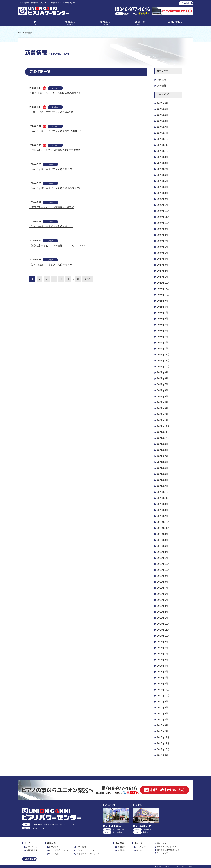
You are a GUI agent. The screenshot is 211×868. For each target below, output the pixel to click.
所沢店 (139, 850)
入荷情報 (55, 107)
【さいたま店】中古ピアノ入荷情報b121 (51, 169)
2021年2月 (163, 486)
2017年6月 (163, 660)
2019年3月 (163, 552)
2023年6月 (163, 319)
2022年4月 (163, 402)
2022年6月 (163, 390)
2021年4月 (163, 474)
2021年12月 (163, 426)
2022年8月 (163, 378)
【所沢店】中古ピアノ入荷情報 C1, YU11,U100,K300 (57, 246)
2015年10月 (163, 749)
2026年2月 (163, 127)
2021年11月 (163, 432)
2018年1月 (163, 618)
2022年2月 (163, 414)
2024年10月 (163, 223)
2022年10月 (163, 367)
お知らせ (55, 88)
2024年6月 (163, 247)
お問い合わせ (175, 23)
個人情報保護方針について (168, 850)
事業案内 (70, 23)
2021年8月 (163, 450)
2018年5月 (163, 600)
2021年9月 (163, 444)
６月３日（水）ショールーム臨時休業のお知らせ (55, 93)
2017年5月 (163, 666)
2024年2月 (163, 271)
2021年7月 (163, 456)
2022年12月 (163, 355)
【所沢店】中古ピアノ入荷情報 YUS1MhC (52, 207)
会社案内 (105, 23)
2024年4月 (163, 259)
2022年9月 (163, 372)
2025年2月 (163, 199)
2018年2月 (163, 612)
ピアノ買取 (54, 854)
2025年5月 (163, 181)
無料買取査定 (32, 850)
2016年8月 (163, 707)
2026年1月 (163, 133)
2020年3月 (163, 510)
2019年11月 (163, 528)
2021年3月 (163, 480)
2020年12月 (163, 492)
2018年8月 (163, 582)
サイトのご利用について (167, 847)
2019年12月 (163, 522)
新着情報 (121, 850)
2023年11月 (163, 289)
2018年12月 (163, 564)
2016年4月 (163, 720)
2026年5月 (163, 109)
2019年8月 (163, 540)
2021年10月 (163, 438)
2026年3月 (163, 121)
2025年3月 (163, 193)
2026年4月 (163, 115)
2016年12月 (163, 690)
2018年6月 (163, 594)
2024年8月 (163, 235)
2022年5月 (163, 396)
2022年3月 (163, 408)
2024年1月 (163, 277)
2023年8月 (163, 307)
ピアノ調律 (81, 847)
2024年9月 (163, 229)
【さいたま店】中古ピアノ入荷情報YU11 (51, 226)
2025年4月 (163, 187)
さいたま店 (141, 847)
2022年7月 (163, 384)
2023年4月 (163, 331)
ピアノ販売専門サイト (59, 850)
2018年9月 (163, 576)
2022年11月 (163, 361)
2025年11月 (163, 145)
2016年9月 (163, 701)
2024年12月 (163, 211)
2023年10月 (163, 295)
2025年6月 (163, 175)
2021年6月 (163, 462)
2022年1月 (163, 420)
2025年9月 (163, 157)
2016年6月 (163, 714)
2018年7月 (163, 588)
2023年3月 (163, 337)
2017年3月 (163, 678)
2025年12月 (163, 139)
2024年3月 (163, 265)
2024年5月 (163, 253)
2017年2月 (163, 684)
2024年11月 (163, 217)
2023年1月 (163, 349)
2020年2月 (163, 516)
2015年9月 (163, 755)
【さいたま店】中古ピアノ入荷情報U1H (51, 265)
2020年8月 (163, 504)
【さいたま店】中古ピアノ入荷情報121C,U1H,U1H (56, 131)
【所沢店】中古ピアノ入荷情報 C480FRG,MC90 (55, 150)
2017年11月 (163, 630)
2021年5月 (163, 468)
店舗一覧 (140, 23)
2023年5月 (163, 325)
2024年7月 (163, 241)
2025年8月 (163, 163)
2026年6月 (163, 103)
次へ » (87, 279)
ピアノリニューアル (85, 850)
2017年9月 (163, 642)
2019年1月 (163, 558)
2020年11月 (163, 498)
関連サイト (162, 843)
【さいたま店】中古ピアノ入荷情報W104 (51, 112)
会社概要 (121, 847)
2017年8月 (163, 648)
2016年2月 (163, 731)
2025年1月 (163, 205)
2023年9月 (163, 301)
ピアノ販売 (54, 847)
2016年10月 (163, 695)
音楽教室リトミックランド (88, 854)
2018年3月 (163, 606)
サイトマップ (162, 853)
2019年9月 (163, 534)
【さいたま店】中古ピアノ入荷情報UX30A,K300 (55, 188)
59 (78, 279)
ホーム (27, 843)
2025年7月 (163, 169)
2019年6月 (163, 546)
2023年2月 (163, 342)
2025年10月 (163, 151)
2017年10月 (163, 636)
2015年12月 (163, 737)
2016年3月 (163, 725)
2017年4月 (163, 672)
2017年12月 (163, 624)
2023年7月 (163, 313)
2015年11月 (163, 743)
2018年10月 (163, 570)
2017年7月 (163, 654)
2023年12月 (163, 283)
